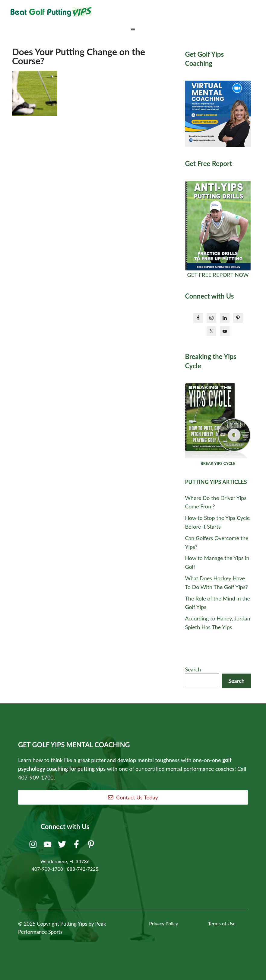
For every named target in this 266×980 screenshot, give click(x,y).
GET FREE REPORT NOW (218, 275)
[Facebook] (77, 846)
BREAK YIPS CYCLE (218, 463)
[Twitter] (63, 846)
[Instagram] (34, 846)
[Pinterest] (92, 846)
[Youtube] (48, 846)
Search (193, 669)
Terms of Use (222, 923)
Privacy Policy (164, 923)
